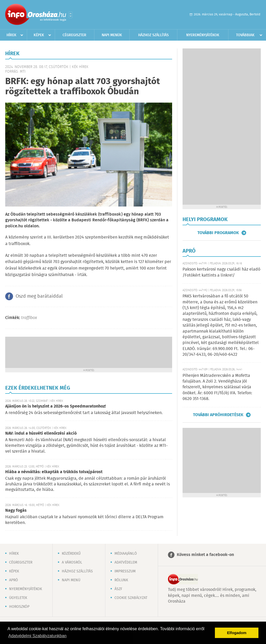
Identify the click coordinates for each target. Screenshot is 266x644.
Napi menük (112, 35)
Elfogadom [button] (237, 633)
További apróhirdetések (218, 415)
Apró (14, 580)
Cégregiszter (74, 35)
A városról (72, 562)
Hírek (11, 35)
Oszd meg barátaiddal (39, 296)
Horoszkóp (19, 607)
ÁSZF (118, 589)
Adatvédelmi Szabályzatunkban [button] (37, 636)
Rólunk (121, 580)
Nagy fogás (16, 511)
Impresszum (125, 571)
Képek (39, 35)
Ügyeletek (18, 598)
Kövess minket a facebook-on (205, 555)
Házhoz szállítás (153, 35)
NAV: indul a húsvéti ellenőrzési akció (41, 433)
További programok (218, 233)
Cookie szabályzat (131, 598)
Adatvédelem (126, 562)
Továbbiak (245, 35)
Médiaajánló (126, 554)
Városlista (71, 15)
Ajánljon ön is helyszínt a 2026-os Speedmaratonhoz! (56, 406)
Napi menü (71, 580)
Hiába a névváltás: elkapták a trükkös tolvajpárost (54, 472)
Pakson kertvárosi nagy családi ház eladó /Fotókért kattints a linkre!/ (221, 272)
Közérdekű (71, 554)
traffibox (29, 318)
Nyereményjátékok (203, 35)
